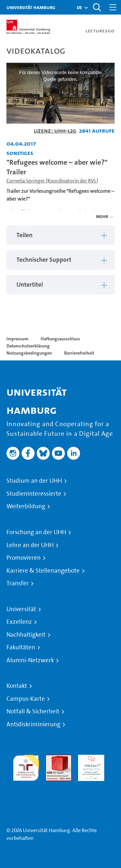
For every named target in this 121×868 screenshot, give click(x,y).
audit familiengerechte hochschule (26, 766)
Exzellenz (19, 622)
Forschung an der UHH (36, 532)
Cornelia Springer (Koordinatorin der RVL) (52, 181)
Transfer (18, 583)
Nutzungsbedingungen (29, 353)
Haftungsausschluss (60, 339)
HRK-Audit (90, 758)
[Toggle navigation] (113, 7)
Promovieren (24, 558)
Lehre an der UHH (30, 545)
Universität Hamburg (31, 7)
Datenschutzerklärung (28, 346)
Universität (21, 609)
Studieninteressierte (34, 494)
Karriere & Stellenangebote (43, 571)
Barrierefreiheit (79, 353)
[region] (60, 235)
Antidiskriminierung (33, 724)
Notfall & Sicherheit (33, 711)
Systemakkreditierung (26, 785)
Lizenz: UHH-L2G (55, 131)
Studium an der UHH (34, 481)
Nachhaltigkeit (26, 635)
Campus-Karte (26, 699)
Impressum (17, 339)
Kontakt (17, 686)
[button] (79, 7)
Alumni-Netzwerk (30, 660)
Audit (52, 758)
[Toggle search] (97, 7)
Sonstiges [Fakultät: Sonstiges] (20, 153)
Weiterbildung (26, 506)
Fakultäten (21, 647)
